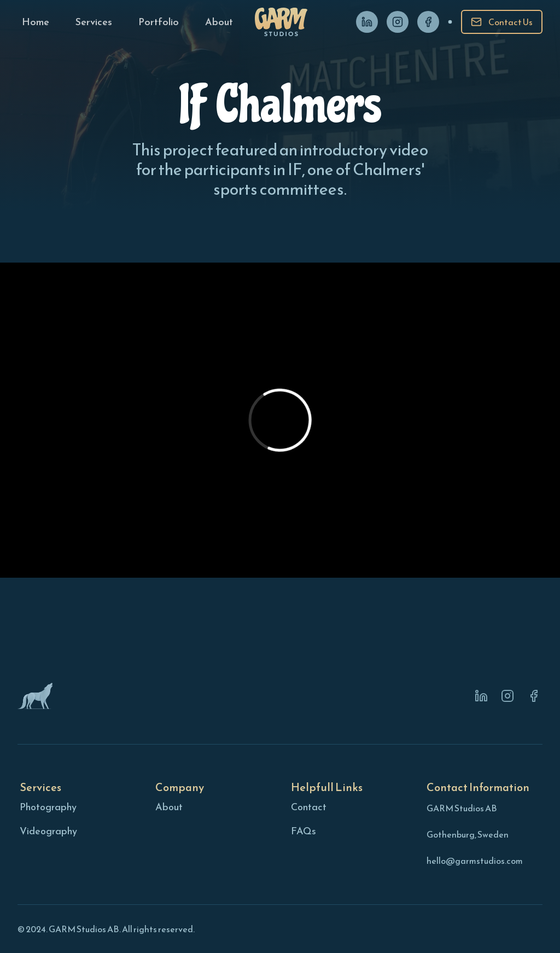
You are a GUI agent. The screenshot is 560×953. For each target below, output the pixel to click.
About (169, 807)
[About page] (219, 22)
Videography (48, 831)
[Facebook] (428, 22)
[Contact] (502, 22)
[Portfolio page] (159, 22)
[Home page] (36, 22)
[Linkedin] (367, 22)
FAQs (304, 831)
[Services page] (94, 22)
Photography (48, 807)
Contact (309, 807)
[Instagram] (398, 22)
